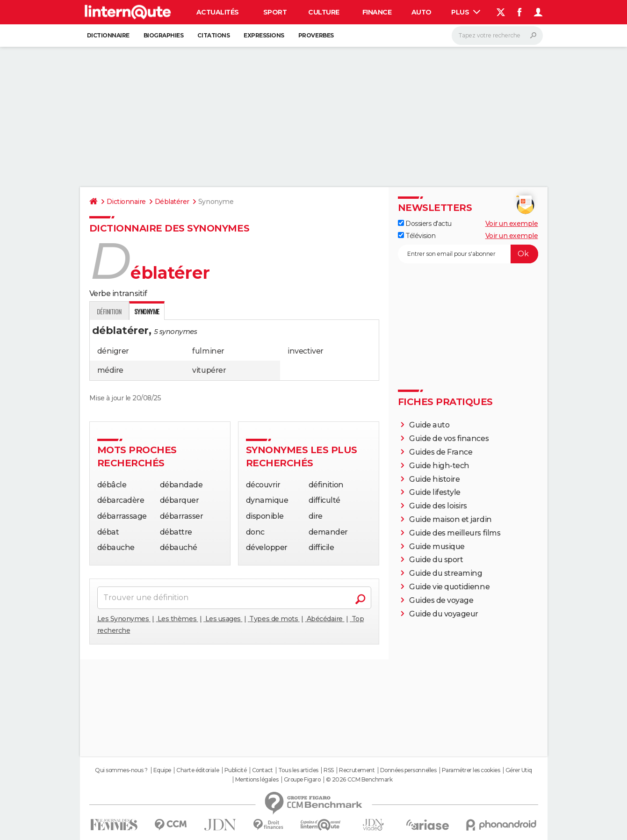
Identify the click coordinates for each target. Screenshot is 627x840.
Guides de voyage (441, 600)
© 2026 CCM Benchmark (359, 780)
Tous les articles (298, 770)
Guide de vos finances (449, 438)
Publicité (236, 770)
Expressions (264, 35)
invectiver (305, 351)
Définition (109, 311)
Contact (263, 770)
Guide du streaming (446, 573)
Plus (466, 12)
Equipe (162, 770)
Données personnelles (408, 770)
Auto (422, 12)
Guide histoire (434, 479)
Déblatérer (172, 202)
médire (110, 370)
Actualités (218, 12)
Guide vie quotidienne (449, 587)
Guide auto (429, 425)
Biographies (164, 35)
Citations (213, 35)
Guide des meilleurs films (455, 533)
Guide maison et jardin (450, 519)
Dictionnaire (108, 35)
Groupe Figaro (302, 780)
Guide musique (437, 547)
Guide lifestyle (435, 492)
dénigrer (113, 351)
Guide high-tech (439, 466)
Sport (275, 12)
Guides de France (441, 452)
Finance (377, 12)
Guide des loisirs (438, 506)
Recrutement (357, 770)
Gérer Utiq (519, 770)
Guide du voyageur (444, 614)
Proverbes (316, 35)
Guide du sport (436, 560)
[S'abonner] (468, 254)
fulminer (208, 351)
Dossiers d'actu (425, 224)
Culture (324, 12)
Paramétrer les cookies (471, 770)
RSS (329, 770)
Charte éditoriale (198, 770)
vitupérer (209, 370)
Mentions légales (257, 780)
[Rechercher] (497, 36)
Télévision (417, 236)
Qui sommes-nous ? (121, 770)
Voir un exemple (512, 224)
